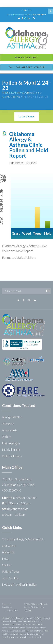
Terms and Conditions (7, 606)
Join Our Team (11, 578)
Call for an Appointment (27, 67)
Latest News (27, 116)
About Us (8, 552)
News (6, 559)
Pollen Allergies (12, 456)
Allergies (8, 424)
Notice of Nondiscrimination (20, 584)
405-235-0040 (39, 15)
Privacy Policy (13, 610)
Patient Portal (11, 571)
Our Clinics (9, 546)
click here (30, 257)
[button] (50, 11)
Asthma (7, 437)
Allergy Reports (11, 97)
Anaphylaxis (10, 430)
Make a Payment (27, 57)
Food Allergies (11, 443)
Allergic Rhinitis (12, 417)
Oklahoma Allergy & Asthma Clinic (21, 93)
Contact (7, 565)
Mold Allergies (11, 449)
